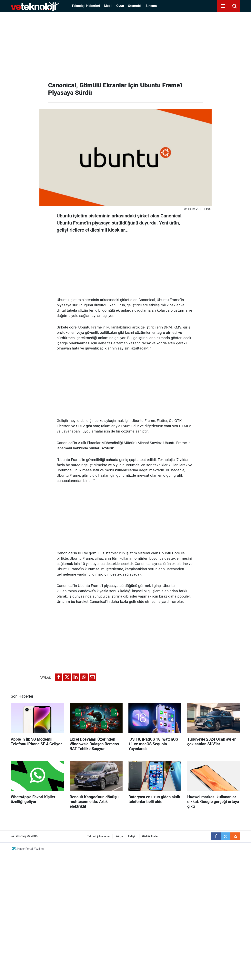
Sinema (151, 6)
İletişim (133, 836)
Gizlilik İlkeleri (151, 836)
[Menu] (223, 6)
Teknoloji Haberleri (86, 6)
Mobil (108, 6)
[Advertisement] (125, 45)
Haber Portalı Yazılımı (31, 849)
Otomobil (135, 6)
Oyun (120, 6)
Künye (119, 836)
